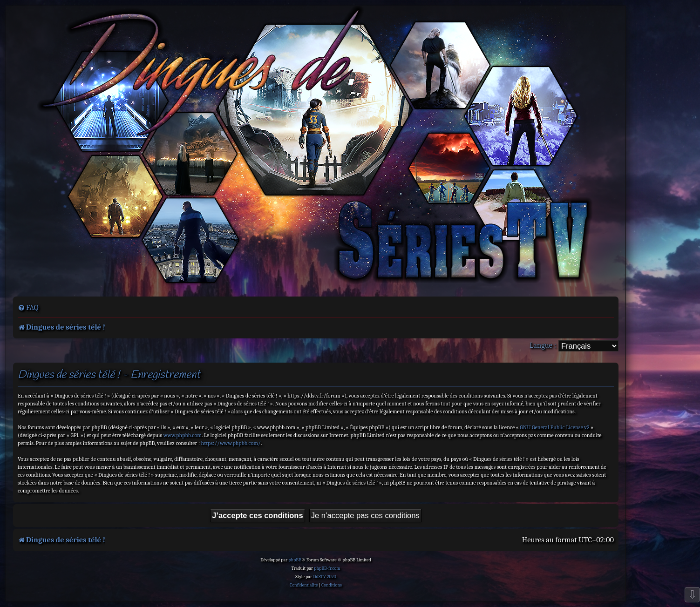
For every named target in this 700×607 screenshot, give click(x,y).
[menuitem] (28, 308)
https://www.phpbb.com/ (231, 443)
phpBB (295, 560)
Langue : (543, 345)
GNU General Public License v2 (554, 427)
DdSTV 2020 (324, 577)
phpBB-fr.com (327, 568)
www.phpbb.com (183, 435)
